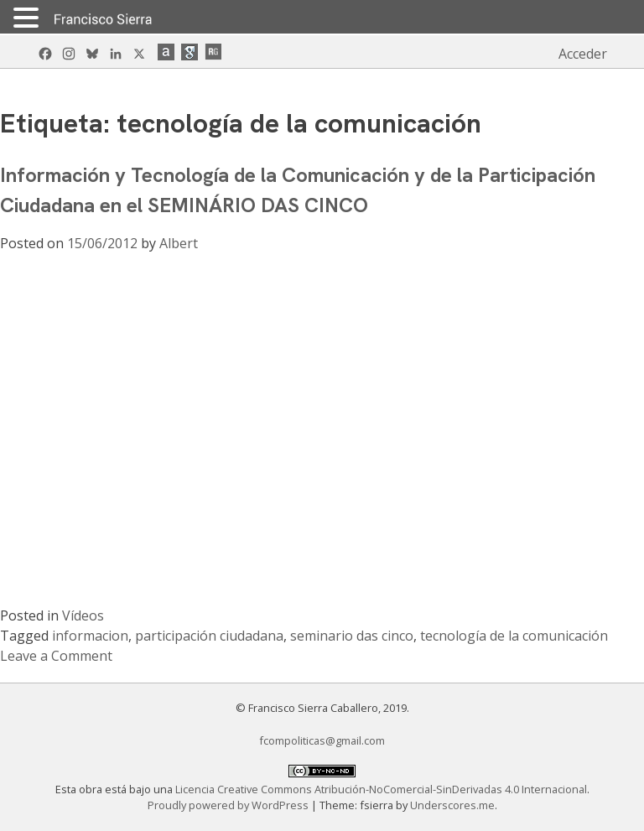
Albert (179, 243)
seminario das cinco (352, 636)
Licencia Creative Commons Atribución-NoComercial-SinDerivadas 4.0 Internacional (381, 789)
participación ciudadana (209, 636)
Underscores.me (452, 805)
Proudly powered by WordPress (229, 805)
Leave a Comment (56, 656)
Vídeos (83, 615)
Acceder (583, 54)
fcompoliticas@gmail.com (322, 740)
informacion (90, 636)
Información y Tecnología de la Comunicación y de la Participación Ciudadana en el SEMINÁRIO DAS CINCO (298, 190)
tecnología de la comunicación (514, 636)
